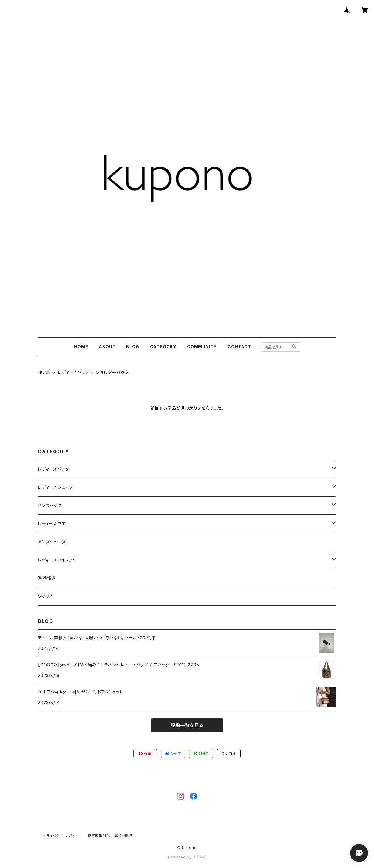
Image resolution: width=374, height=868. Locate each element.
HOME (81, 347)
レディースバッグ (73, 372)
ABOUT (107, 347)
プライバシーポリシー (60, 836)
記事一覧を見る (187, 725)
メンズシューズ (52, 542)
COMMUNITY (202, 347)
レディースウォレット (57, 560)
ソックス (45, 596)
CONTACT (239, 347)
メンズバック (50, 505)
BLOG (133, 347)
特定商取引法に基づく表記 (110, 836)
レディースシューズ (56, 487)
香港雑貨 (47, 578)
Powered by (187, 857)
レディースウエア (54, 524)
